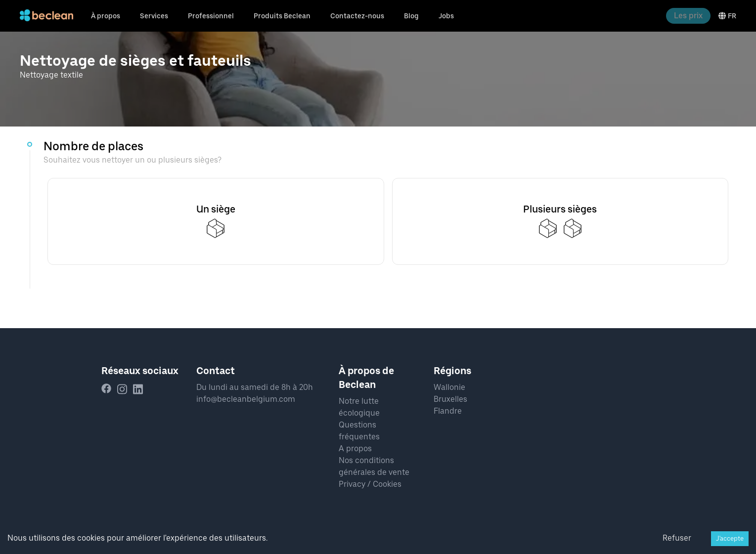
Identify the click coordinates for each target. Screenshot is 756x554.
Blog (411, 16)
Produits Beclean (282, 16)
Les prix (688, 16)
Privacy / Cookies (370, 484)
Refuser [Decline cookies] (677, 538)
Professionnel (211, 16)
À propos (106, 16)
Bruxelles (450, 399)
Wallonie (449, 387)
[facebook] (109, 389)
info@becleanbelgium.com (246, 399)
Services (154, 16)
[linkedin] (141, 389)
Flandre (448, 411)
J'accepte (730, 538)
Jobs (446, 16)
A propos (355, 448)
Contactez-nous (357, 16)
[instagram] (125, 389)
